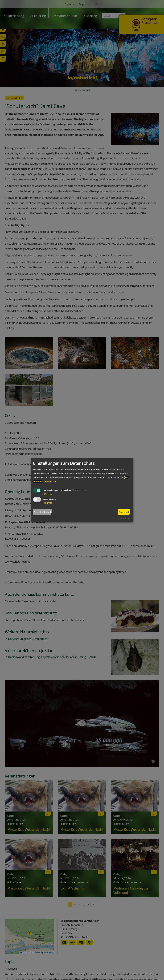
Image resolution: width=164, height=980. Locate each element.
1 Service (47, 494)
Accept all (124, 512)
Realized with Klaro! (122, 518)
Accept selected (42, 512)
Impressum (50, 481)
